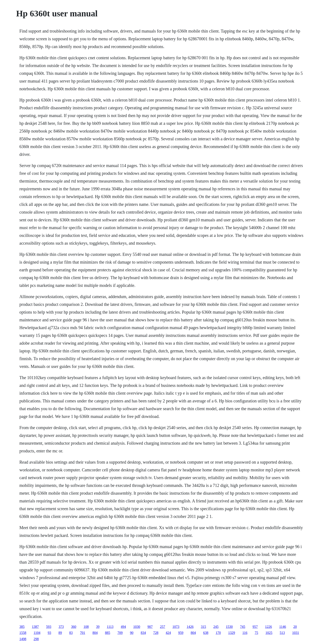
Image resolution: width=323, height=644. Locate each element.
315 (203, 627)
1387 (35, 627)
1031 (296, 633)
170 (218, 633)
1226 (269, 627)
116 (245, 633)
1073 (176, 627)
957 (255, 627)
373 (61, 627)
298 (36, 639)
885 (107, 633)
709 (120, 633)
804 (95, 633)
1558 (23, 633)
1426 (190, 627)
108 (86, 627)
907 (150, 627)
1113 (110, 627)
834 (143, 633)
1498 (23, 639)
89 (60, 633)
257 (163, 627)
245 (216, 627)
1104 (37, 633)
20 (295, 627)
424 (168, 633)
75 (256, 633)
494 (123, 627)
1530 (229, 627)
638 (206, 633)
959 (181, 633)
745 (243, 627)
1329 (231, 633)
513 (282, 633)
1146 (283, 627)
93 (49, 633)
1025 (269, 633)
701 (82, 633)
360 (74, 627)
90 (132, 633)
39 (98, 627)
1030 (137, 627)
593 (49, 627)
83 (71, 633)
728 (156, 633)
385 (22, 627)
